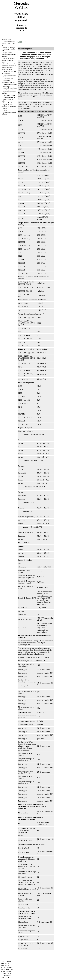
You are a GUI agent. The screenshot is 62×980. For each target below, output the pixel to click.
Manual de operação (9, 47)
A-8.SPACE (5, 977)
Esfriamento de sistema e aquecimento (9, 85)
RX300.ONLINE (7, 969)
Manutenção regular (9, 49)
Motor (4, 51)
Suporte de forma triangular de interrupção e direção (9, 107)
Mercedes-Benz (6, 40)
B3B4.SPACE (6, 975)
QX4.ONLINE (6, 961)
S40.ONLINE (6, 963)
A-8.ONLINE (6, 965)
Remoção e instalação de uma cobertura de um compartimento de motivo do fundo (9, 67)
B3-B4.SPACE (6, 973)
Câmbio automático (9, 97)
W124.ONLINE (6, 967)
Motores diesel (8, 79)
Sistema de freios (8, 103)
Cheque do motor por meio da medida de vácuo (9, 60)
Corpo (5, 110)
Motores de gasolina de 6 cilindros (9, 76)
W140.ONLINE (6, 971)
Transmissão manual (9, 95)
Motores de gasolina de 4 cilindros (9, 72)
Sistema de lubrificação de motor (8, 81)
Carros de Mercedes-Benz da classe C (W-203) (8, 43)
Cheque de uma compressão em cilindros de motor (9, 55)
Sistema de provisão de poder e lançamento (9, 89)
